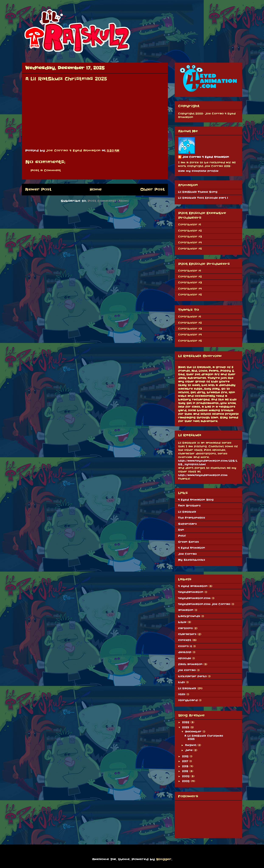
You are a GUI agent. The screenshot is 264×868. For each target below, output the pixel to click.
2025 (186, 727)
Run (181, 530)
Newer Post (38, 189)
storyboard (188, 700)
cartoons (185, 628)
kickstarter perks (192, 676)
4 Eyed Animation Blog (196, 500)
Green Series (188, 542)
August (191, 745)
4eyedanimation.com (194, 598)
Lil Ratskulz (187, 512)
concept (185, 640)
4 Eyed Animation (192, 548)
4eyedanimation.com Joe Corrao (204, 604)
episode (185, 658)
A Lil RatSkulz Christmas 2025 (204, 737)
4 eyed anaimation (193, 586)
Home (96, 189)
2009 (186, 776)
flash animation (190, 664)
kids (181, 682)
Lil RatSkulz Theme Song (198, 192)
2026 (186, 722)
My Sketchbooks (192, 560)
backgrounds (189, 616)
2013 (186, 766)
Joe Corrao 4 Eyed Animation (206, 157)
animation (186, 610)
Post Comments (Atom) (108, 201)
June (189, 750)
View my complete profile (198, 171)
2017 (186, 761)
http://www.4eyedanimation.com (203, 475)
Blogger (164, 859)
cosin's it (185, 646)
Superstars (187, 524)
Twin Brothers (189, 506)
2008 (186, 781)
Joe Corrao (187, 554)
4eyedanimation (191, 592)
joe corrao (187, 670)
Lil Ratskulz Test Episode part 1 (203, 198)
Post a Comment (46, 170)
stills (182, 694)
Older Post (152, 189)
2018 (186, 756)
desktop (185, 652)
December (194, 732)
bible (182, 622)
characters (187, 634)
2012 (186, 771)
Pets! (182, 536)
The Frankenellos (192, 518)
